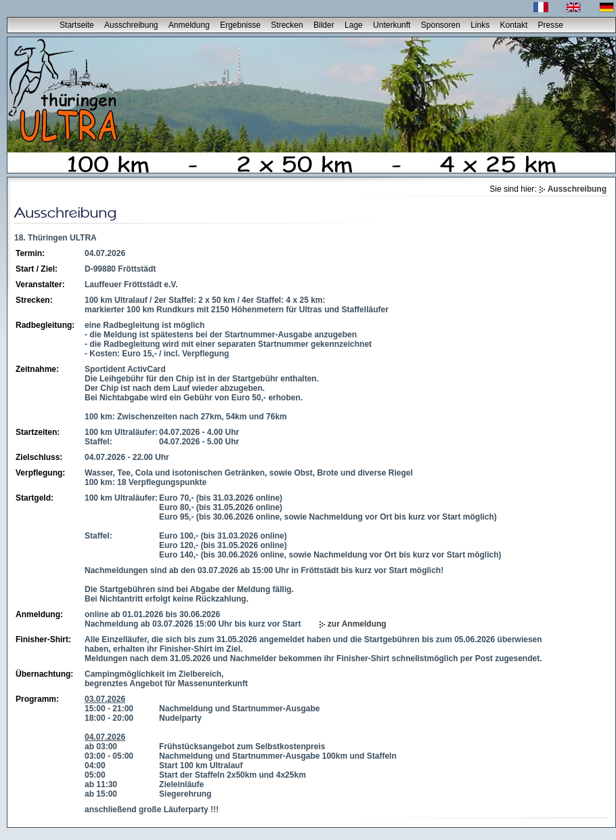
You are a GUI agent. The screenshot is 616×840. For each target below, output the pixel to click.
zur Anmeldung (357, 624)
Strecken (287, 25)
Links (480, 25)
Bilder (324, 25)
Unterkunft (392, 25)
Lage (354, 25)
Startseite (77, 25)
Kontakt (514, 25)
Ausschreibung (131, 25)
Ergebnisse (240, 25)
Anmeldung (189, 25)
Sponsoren (441, 25)
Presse (551, 25)
